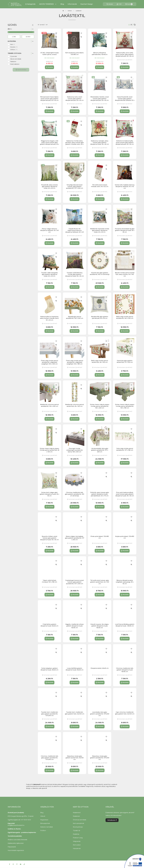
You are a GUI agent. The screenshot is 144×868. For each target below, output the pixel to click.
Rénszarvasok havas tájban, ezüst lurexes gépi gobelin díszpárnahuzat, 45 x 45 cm (49, 99)
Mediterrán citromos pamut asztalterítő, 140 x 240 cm (49, 405)
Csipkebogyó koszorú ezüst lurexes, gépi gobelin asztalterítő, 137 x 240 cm (75, 582)
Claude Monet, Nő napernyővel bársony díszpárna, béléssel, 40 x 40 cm (75, 231)
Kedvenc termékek (47, 827)
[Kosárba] (49, 67)
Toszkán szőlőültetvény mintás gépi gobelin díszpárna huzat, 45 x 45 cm (75, 274)
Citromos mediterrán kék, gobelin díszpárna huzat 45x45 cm (125, 670)
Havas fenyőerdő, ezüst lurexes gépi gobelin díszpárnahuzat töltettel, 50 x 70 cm (125, 99)
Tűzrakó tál (76, 831)
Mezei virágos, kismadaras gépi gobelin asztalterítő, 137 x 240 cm (75, 538)
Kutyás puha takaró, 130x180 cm (125, 537)
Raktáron (13, 62)
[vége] (28, 37)
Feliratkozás (112, 820)
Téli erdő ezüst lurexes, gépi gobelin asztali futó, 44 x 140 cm (100, 582)
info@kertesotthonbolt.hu (16, 825)
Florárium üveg (78, 838)
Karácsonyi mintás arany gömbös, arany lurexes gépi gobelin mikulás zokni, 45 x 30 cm (75, 143)
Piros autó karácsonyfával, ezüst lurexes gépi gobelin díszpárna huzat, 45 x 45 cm (125, 494)
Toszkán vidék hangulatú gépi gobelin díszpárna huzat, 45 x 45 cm (49, 274)
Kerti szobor (77, 845)
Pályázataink (12, 847)
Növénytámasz (78, 827)
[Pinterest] (17, 864)
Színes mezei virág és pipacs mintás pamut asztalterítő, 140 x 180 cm (125, 406)
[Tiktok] (24, 864)
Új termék (13, 56)
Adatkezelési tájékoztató (16, 843)
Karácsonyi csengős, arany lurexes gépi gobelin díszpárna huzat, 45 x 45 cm (100, 143)
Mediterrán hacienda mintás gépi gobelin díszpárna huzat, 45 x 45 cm (100, 230)
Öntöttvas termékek (80, 820)
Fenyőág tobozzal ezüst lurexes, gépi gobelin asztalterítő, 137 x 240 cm (75, 187)
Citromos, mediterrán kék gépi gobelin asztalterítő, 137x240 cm (49, 758)
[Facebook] (10, 864)
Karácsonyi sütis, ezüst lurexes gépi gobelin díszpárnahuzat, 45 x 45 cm (75, 99)
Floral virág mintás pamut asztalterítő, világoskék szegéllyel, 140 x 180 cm (75, 362)
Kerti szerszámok (78, 823)
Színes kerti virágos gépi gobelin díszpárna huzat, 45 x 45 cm (49, 494)
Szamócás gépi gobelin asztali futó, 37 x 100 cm (125, 361)
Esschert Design (87, 4)
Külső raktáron (15, 64)
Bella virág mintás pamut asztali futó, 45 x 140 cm (100, 361)
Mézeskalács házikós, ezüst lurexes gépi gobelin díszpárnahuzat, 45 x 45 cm (100, 99)
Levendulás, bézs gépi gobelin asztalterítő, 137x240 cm (100, 714)
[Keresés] (110, 4)
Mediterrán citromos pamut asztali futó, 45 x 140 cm (75, 405)
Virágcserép (77, 841)
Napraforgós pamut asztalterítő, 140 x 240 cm (75, 317)
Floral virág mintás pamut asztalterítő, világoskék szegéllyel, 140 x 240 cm (49, 362)
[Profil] (119, 4)
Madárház (76, 834)
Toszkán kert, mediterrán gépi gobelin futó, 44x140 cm (75, 713)
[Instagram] (13, 864)
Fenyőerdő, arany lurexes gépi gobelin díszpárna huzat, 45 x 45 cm (49, 187)
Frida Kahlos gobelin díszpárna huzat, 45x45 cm (49, 625)
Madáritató (76, 816)
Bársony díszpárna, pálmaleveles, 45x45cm (100, 54)
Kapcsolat (11, 823)
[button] (30, 4)
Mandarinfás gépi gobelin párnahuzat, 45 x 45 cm (100, 317)
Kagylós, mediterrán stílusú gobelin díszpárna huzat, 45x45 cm (75, 626)
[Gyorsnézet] (56, 37)
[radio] (131, 25)
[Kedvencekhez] (56, 33)
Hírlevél (43, 816)
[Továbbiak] (56, 4)
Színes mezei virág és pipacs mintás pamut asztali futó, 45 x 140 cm (49, 450)
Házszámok (77, 848)
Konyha (14, 47)
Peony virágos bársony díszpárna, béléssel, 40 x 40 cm (49, 230)
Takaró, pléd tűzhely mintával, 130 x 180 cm (49, 581)
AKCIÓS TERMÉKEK (46, 4)
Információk (72, 4)
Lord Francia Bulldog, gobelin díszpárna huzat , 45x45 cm (125, 625)
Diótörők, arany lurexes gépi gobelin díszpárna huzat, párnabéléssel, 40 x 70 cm (100, 494)
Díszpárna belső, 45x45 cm (100, 668)
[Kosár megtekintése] (129, 4)
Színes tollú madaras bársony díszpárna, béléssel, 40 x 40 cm (125, 187)
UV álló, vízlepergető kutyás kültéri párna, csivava (49, 54)
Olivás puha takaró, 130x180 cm (100, 537)
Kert (13, 44)
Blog (62, 4)
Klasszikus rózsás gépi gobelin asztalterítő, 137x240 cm (100, 758)
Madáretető (77, 813)
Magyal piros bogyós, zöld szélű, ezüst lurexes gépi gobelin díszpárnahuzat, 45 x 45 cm (49, 143)
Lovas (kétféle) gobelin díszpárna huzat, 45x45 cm (75, 669)
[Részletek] (125, 67)
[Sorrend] (135, 25)
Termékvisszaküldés (15, 836)
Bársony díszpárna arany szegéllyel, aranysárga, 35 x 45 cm (125, 582)
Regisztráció (44, 820)
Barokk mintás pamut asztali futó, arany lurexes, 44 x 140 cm (125, 274)
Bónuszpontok (45, 823)
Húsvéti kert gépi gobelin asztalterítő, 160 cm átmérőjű (100, 274)
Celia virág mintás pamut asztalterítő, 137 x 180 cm (125, 449)
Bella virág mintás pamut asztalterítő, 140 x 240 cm (125, 317)
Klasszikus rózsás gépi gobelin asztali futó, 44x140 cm (75, 758)
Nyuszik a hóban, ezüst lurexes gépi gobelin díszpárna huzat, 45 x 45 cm (49, 538)
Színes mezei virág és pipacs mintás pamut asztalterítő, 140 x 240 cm (100, 406)
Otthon (70, 11)
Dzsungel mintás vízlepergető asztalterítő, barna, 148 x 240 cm (75, 450)
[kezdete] (14, 37)
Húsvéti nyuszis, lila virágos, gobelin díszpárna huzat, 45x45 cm (100, 626)
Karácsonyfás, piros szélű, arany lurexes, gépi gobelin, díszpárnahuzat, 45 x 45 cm (125, 54)
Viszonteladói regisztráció (16, 850)
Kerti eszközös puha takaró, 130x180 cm (75, 54)
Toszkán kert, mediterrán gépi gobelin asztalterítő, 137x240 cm (49, 714)
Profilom (43, 831)
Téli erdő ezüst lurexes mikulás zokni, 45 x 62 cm (100, 186)
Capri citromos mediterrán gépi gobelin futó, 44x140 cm (125, 713)
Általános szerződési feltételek (17, 840)
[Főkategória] (63, 11)
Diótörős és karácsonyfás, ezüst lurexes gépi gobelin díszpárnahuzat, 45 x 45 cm (125, 143)
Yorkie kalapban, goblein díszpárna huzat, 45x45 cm (49, 669)
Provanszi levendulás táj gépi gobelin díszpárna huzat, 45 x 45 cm (125, 230)
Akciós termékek (16, 59)
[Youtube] (21, 864)
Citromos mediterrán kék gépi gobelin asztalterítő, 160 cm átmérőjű (75, 494)
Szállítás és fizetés (14, 829)
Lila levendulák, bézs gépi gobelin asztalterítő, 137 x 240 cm (100, 450)
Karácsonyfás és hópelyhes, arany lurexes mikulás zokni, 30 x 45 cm (49, 318)
